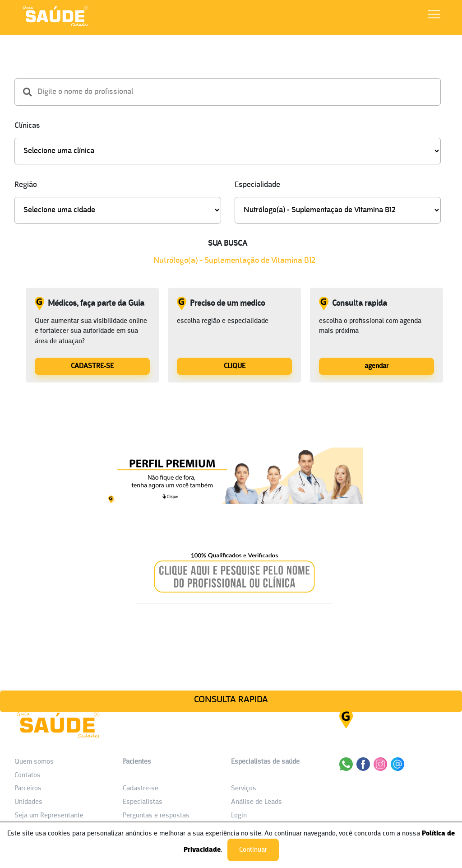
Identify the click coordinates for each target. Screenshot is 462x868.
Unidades (28, 802)
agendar (377, 366)
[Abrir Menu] (434, 16)
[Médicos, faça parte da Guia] (92, 366)
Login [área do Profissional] (239, 816)
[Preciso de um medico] (234, 366)
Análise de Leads (256, 802)
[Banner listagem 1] (235, 502)
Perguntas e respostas (156, 816)
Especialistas (143, 802)
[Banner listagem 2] (234, 601)
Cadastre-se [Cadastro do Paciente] (141, 789)
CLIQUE (235, 366)
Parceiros (28, 789)
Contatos (28, 775)
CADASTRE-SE (92, 366)
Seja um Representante (49, 816)
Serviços (244, 789)
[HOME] (55, 26)
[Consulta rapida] (377, 366)
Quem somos (34, 762)
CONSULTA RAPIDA (231, 700)
